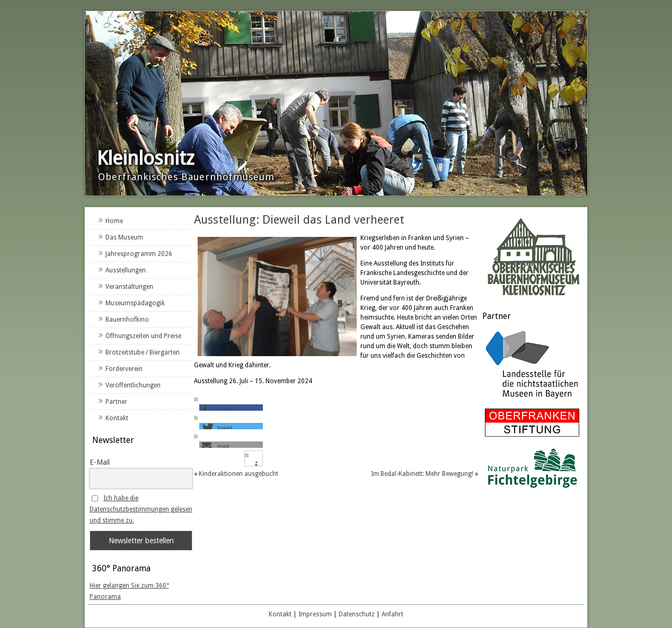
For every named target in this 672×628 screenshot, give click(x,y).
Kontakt (117, 418)
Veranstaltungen (129, 287)
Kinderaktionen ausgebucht (238, 474)
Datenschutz (357, 614)
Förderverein (124, 369)
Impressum (315, 614)
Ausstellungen (126, 270)
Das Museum (124, 237)
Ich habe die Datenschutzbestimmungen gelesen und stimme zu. (141, 509)
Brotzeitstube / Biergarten (143, 352)
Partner (116, 402)
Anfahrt (392, 614)
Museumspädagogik (135, 303)
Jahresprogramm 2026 (139, 254)
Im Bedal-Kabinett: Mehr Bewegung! (422, 474)
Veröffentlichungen (133, 385)
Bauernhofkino (127, 320)
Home (114, 221)
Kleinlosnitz (145, 158)
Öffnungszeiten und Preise (143, 336)
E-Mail (100, 462)
